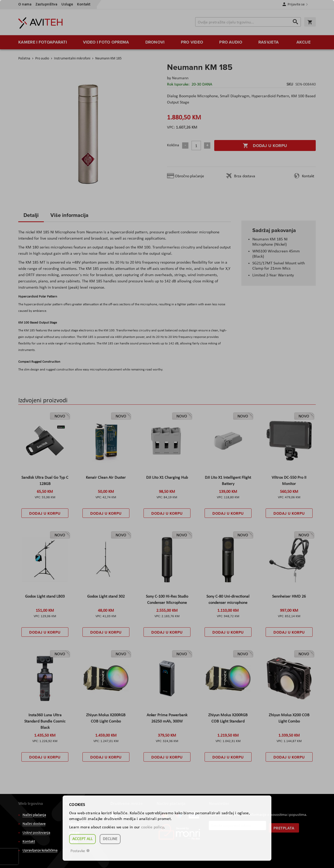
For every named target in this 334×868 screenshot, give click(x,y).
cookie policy (153, 827)
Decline (110, 839)
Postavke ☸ (80, 851)
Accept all (82, 839)
